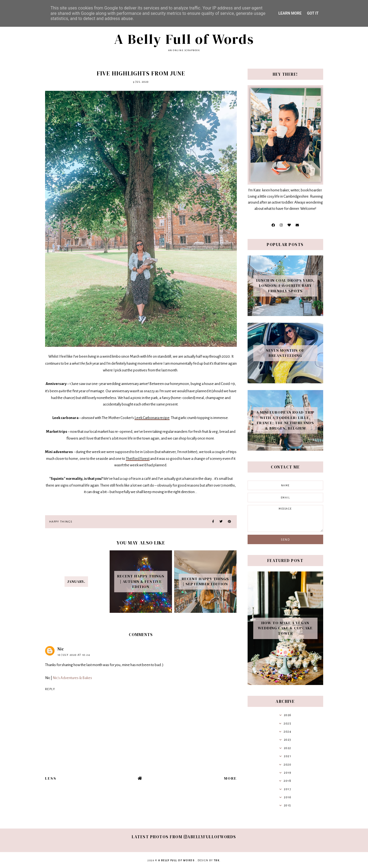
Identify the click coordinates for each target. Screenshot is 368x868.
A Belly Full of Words (184, 39)
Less (51, 778)
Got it (313, 13)
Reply (50, 689)
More (230, 778)
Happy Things (61, 522)
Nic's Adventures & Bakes (72, 678)
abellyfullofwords (210, 837)
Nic (61, 649)
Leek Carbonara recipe (152, 418)
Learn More (290, 13)
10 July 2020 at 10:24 (74, 655)
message (285, 518)
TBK (217, 860)
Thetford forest (138, 459)
